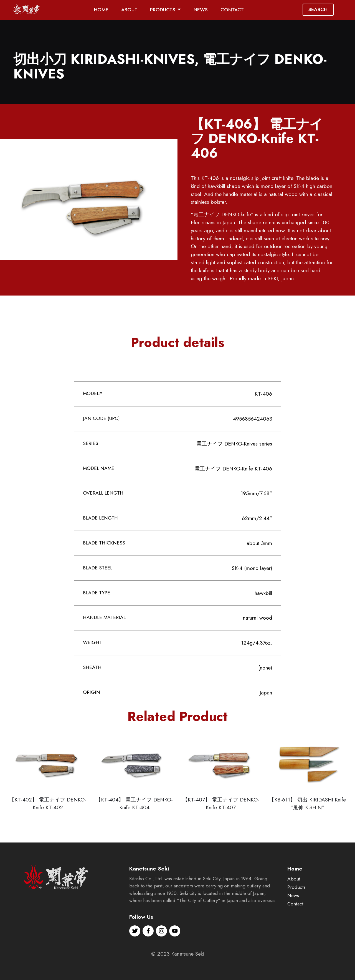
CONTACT (232, 10)
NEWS (201, 10)
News (293, 913)
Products (296, 905)
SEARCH (318, 9)
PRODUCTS (163, 10)
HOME (101, 10)
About (294, 897)
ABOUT (129, 10)
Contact (295, 921)
